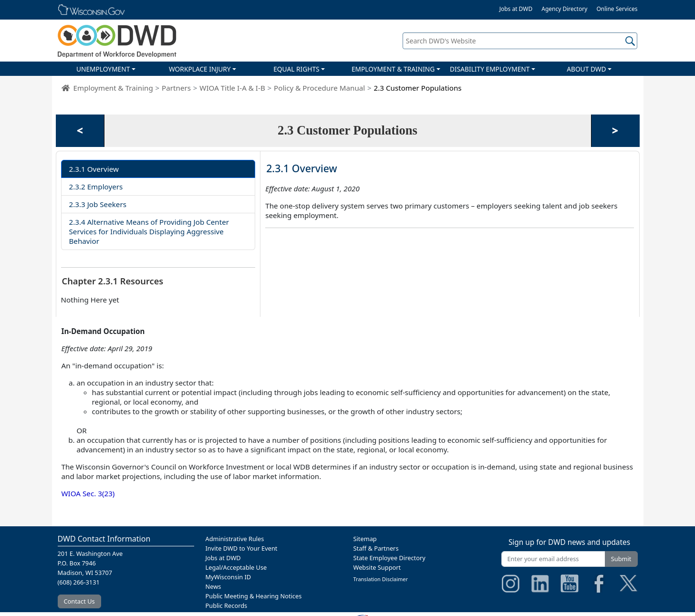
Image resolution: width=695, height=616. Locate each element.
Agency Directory (564, 9)
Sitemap (365, 539)
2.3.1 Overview (94, 169)
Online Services (617, 9)
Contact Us (79, 601)
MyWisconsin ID (228, 577)
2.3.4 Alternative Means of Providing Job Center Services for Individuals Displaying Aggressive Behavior (149, 231)
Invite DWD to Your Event (242, 548)
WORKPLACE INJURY (200, 69)
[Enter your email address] (553, 559)
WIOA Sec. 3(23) (88, 493)
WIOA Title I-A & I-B (232, 88)
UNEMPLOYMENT (103, 69)
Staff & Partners (376, 548)
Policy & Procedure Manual (319, 88)
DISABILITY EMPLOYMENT (490, 69)
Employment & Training (113, 88)
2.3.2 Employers (96, 187)
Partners (176, 88)
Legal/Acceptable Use (236, 567)
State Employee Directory (389, 558)
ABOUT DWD (586, 69)
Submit (621, 559)
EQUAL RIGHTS (296, 69)
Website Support (377, 567)
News (213, 586)
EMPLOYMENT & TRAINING (393, 69)
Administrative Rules (235, 539)
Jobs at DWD (516, 9)
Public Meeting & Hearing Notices (254, 596)
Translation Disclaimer (381, 579)
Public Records (227, 606)
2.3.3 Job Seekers (98, 204)
